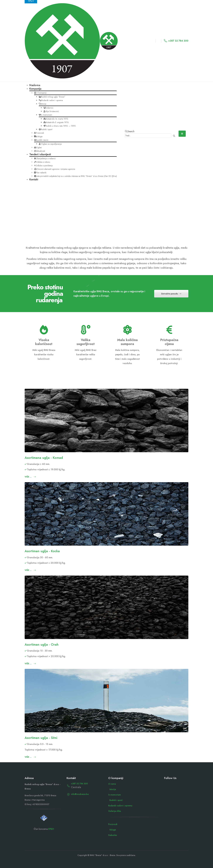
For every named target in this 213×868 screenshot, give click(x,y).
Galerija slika (115, 811)
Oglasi (38, 147)
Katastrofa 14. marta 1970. (56, 119)
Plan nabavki (40, 173)
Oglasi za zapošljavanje (50, 144)
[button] (130, 131)
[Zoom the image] (44, 816)
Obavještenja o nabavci (45, 158)
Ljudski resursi (41, 140)
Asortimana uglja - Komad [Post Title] (44, 458)
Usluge (38, 136)
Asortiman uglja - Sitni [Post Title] (41, 738)
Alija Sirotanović (51, 111)
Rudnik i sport (45, 129)
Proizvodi (39, 133)
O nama (112, 784)
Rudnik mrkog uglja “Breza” (52, 97)
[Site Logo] (71, 41)
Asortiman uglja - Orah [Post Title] (42, 644)
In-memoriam (115, 795)
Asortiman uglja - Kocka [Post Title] (42, 551)
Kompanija (35, 89)
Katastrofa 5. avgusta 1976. (56, 122)
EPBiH (51, 829)
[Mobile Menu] (182, 134)
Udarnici (48, 108)
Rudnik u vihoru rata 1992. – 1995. (60, 126)
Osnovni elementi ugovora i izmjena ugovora (55, 169)
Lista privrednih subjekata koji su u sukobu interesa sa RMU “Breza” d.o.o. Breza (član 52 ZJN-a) (75, 176)
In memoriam (45, 115)
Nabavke (113, 835)
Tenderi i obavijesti (40, 154)
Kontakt (34, 179)
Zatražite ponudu (171, 294)
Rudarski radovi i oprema (51, 100)
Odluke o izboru (42, 162)
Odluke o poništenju (43, 166)
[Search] (174, 136)
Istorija (42, 104)
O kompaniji (40, 93)
